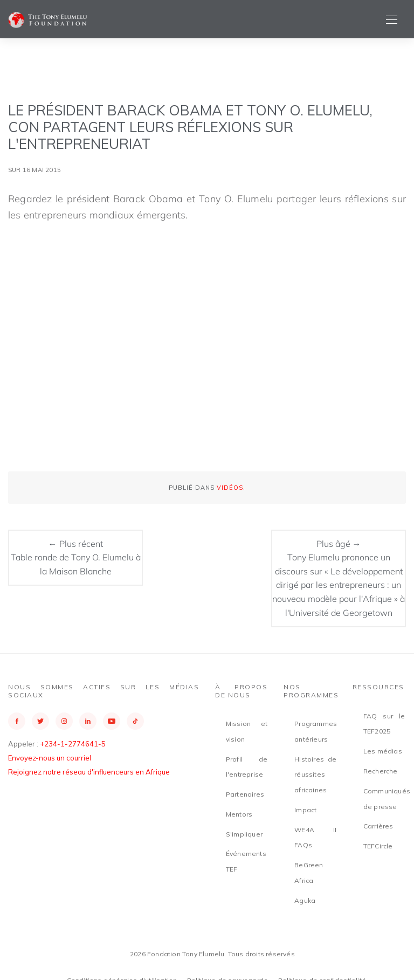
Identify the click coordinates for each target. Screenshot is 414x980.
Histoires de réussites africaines (315, 775)
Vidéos (230, 488)
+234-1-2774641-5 (73, 744)
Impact (305, 810)
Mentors (239, 814)
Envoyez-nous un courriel (50, 758)
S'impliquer (244, 834)
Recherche (381, 771)
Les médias (383, 751)
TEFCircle (378, 846)
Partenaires (245, 794)
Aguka (305, 900)
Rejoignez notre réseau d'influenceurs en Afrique (89, 772)
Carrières (378, 826)
